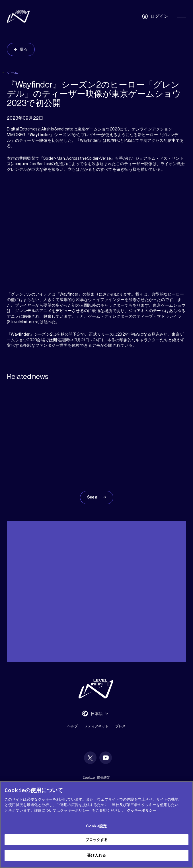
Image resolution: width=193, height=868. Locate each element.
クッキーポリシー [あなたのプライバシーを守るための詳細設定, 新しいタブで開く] (141, 810)
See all (94, 498)
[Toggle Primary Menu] (182, 16)
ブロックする (97, 840)
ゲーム (12, 72)
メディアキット (96, 727)
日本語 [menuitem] (97, 714)
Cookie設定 (96, 826)
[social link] (90, 758)
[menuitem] (100, 714)
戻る (24, 49)
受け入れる (96, 855)
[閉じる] (184, 790)
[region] (96, 825)
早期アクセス (151, 141)
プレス (120, 727)
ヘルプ (73, 727)
